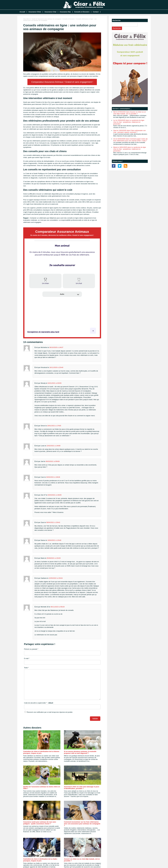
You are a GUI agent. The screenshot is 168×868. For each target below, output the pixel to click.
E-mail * (27, 609)
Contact (96, 12)
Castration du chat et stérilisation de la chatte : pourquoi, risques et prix (41, 811)
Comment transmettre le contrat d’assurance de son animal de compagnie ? (41, 846)
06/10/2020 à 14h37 (56, 298)
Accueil (22, 12)
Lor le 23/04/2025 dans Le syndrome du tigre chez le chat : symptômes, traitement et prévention (129, 122)
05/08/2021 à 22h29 (54, 509)
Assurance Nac (65, 12)
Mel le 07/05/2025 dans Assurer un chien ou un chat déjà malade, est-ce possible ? (130, 113)
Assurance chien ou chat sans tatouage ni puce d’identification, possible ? (82, 738)
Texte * (26, 619)
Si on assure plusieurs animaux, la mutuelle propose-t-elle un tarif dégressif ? (80, 703)
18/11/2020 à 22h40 (56, 318)
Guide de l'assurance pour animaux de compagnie (46, 19)
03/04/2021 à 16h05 (55, 446)
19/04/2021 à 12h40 (54, 491)
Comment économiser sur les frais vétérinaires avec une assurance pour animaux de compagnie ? (82, 775)
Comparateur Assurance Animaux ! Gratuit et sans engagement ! (62, 82)
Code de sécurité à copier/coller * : (39, 654)
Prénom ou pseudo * (31, 600)
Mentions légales (103, 866)
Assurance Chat (50, 12)
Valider (95, 669)
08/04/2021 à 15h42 (53, 473)
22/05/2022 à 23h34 (56, 529)
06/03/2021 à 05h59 (53, 412)
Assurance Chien (35, 12)
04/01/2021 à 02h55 (55, 334)
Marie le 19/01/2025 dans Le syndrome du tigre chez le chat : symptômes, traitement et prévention (130, 149)
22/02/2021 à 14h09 (53, 397)
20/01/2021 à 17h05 (54, 377)
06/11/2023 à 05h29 (58, 558)
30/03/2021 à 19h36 (53, 428)
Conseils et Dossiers (82, 12)
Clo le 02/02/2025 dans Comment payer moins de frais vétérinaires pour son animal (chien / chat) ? (130, 140)
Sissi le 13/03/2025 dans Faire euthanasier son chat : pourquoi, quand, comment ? (130, 131)
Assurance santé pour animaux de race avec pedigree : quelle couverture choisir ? (40, 774)
